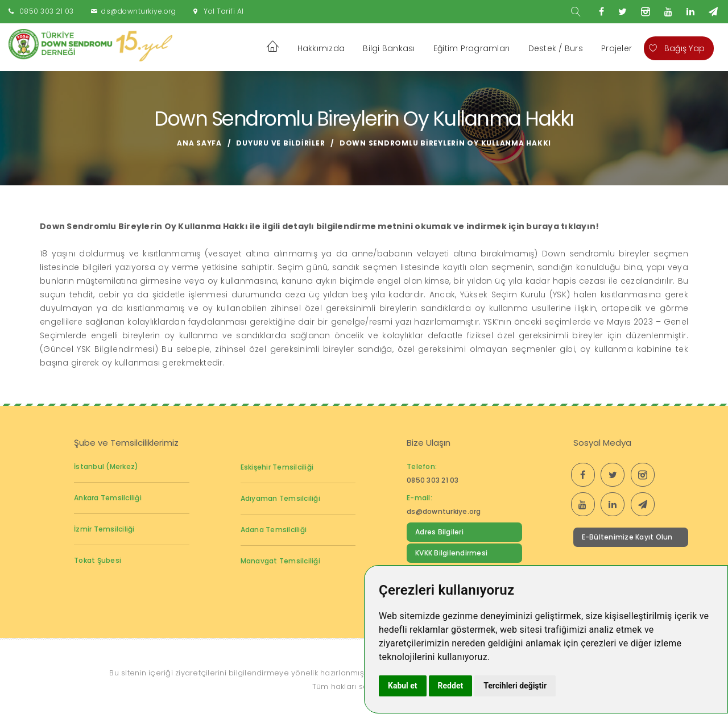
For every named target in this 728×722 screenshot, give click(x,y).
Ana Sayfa (199, 143)
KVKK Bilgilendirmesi (451, 553)
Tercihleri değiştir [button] (515, 686)
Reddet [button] (451, 686)
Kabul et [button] (403, 686)
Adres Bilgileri (439, 532)
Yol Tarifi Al (224, 11)
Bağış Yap (677, 48)
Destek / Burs (556, 48)
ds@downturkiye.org (138, 11)
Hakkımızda (321, 48)
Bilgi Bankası (389, 48)
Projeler (617, 48)
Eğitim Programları (472, 48)
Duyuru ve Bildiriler (280, 143)
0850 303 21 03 (47, 11)
